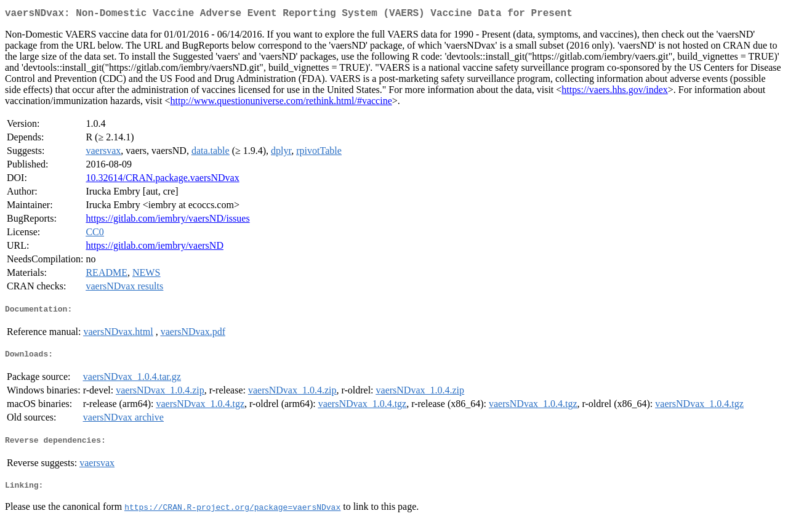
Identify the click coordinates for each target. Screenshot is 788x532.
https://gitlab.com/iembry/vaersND (155, 248)
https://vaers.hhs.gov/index (614, 92)
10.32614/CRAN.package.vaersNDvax (162, 180)
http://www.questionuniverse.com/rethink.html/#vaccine (281, 103)
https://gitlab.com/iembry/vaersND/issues (167, 221)
